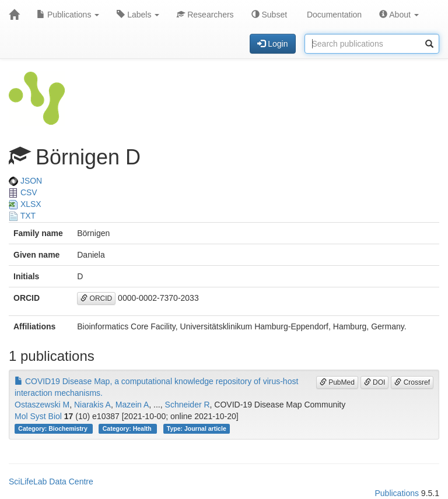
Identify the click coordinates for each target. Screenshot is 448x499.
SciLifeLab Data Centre (51, 482)
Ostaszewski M (42, 405)
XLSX (25, 204)
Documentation (333, 15)
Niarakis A (92, 405)
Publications (68, 15)
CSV (23, 192)
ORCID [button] (96, 298)
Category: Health (128, 428)
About (399, 15)
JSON (25, 181)
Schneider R (188, 405)
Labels (138, 15)
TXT (22, 216)
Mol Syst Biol (38, 416)
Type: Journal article (197, 428)
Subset (269, 15)
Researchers (205, 15)
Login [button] (272, 44)
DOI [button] (375, 382)
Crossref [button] (412, 382)
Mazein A (132, 405)
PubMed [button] (337, 382)
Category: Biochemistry (53, 428)
